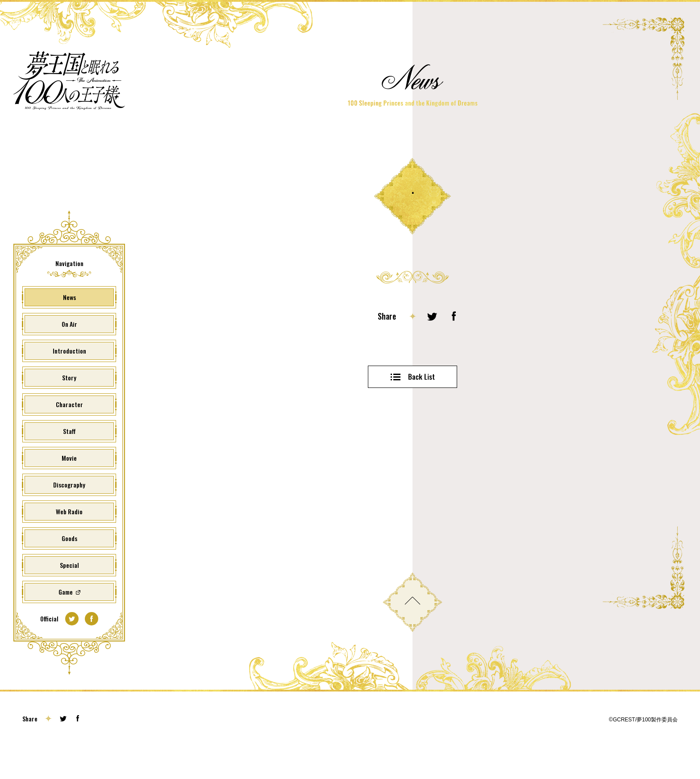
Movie (69, 487)
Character (69, 434)
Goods (69, 568)
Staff (69, 460)
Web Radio (69, 541)
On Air (69, 353)
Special (69, 594)
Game (66, 621)
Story (69, 407)
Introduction (69, 380)
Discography (69, 514)
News (69, 327)
